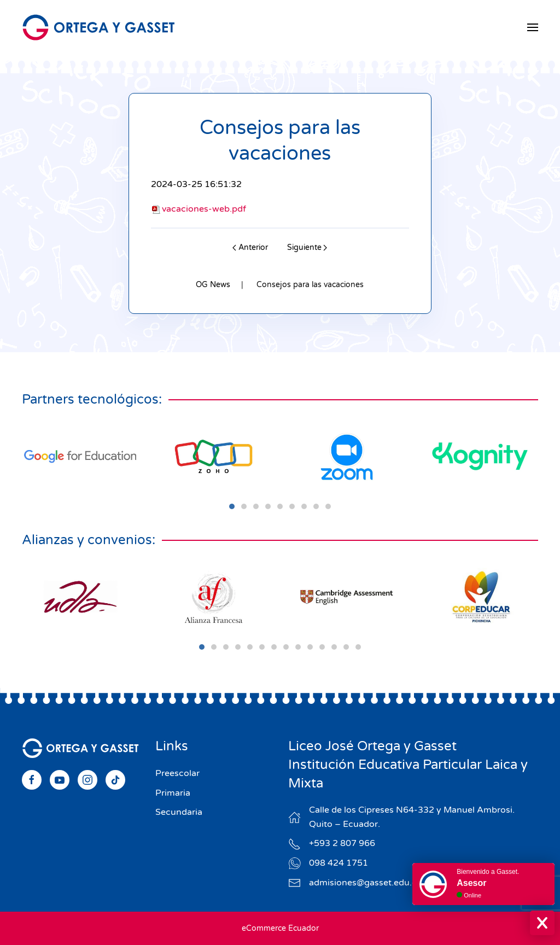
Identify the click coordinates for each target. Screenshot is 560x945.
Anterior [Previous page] (250, 247)
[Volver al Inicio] (98, 27)
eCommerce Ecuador (280, 928)
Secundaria (179, 812)
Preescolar (177, 773)
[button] (533, 27)
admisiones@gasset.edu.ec (365, 883)
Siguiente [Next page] (307, 247)
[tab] (232, 506)
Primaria (173, 793)
